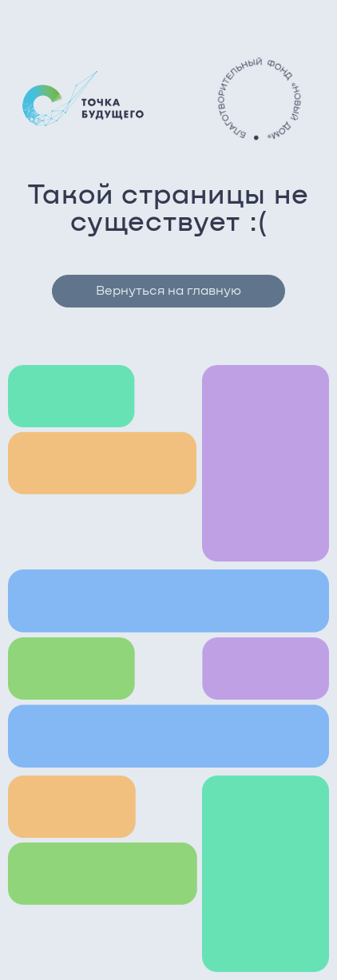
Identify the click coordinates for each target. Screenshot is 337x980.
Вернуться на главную (168, 291)
